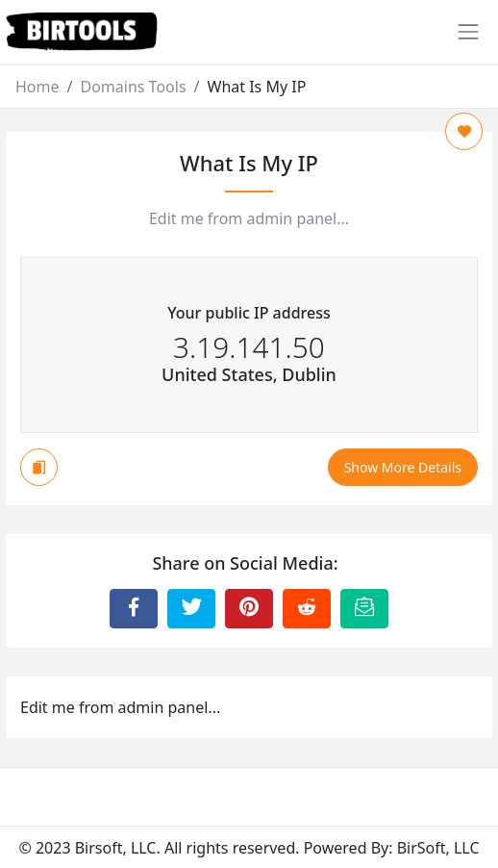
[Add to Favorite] (464, 131)
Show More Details (403, 467)
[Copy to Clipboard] (39, 467)
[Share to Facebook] (134, 608)
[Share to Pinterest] (249, 608)
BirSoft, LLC (438, 848)
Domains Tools (133, 87)
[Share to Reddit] (307, 608)
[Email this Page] (364, 608)
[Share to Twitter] (191, 608)
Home (37, 87)
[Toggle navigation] (468, 32)
